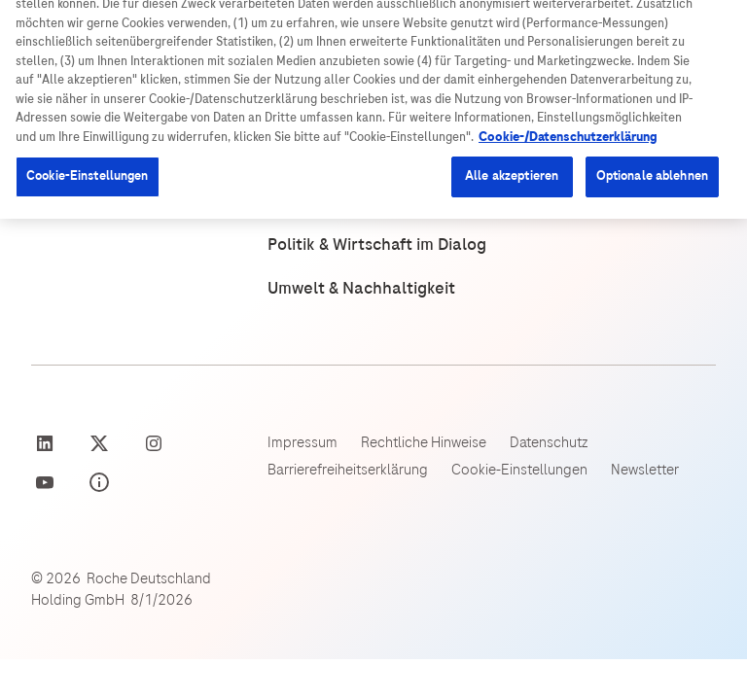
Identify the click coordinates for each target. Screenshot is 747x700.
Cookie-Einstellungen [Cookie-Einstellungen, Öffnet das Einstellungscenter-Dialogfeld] (88, 256)
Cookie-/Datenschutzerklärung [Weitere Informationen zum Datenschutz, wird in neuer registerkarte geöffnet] (568, 217)
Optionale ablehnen (652, 256)
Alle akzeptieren (512, 256)
